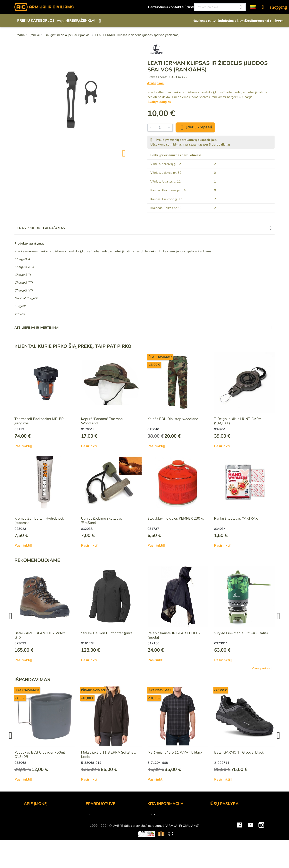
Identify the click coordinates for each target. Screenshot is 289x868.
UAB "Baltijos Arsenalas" (44, 821)
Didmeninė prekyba (39, 826)
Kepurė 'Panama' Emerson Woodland (102, 421)
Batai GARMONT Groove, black (239, 752)
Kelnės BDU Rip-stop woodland (173, 419)
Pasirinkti (25, 446)
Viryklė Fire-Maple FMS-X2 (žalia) (241, 633)
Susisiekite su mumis (102, 842)
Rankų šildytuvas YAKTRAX (236, 518)
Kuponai (216, 842)
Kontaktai (31, 816)
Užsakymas (95, 816)
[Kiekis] (160, 128)
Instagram (261, 857)
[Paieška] (220, 7)
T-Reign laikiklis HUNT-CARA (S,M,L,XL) (238, 421)
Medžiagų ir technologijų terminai (173, 831)
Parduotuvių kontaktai (169, 7)
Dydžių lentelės (160, 837)
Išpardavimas (229, 21)
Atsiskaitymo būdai (101, 821)
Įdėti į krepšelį (195, 127)
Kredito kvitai (220, 831)
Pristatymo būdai (99, 826)
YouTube (250, 857)
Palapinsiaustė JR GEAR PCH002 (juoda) (174, 635)
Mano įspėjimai (221, 847)
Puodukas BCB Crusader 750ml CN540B (40, 755)
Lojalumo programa (163, 816)
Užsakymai (218, 826)
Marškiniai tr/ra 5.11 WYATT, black (175, 752)
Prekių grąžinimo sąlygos (105, 831)
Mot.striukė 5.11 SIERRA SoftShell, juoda (109, 755)
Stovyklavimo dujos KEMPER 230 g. (176, 518)
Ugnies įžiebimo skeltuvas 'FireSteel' (102, 521)
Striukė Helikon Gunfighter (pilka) (107, 633)
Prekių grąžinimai (223, 821)
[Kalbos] (254, 7)
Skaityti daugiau (159, 102)
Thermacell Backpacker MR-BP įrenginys (39, 421)
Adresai (215, 837)
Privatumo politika (100, 837)
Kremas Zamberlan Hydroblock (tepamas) (39, 521)
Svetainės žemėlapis (164, 842)
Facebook (239, 857)
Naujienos (203, 21)
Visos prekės (263, 668)
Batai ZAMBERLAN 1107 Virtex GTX (40, 635)
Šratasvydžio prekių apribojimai (172, 826)
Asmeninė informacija (226, 816)
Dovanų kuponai (260, 21)
